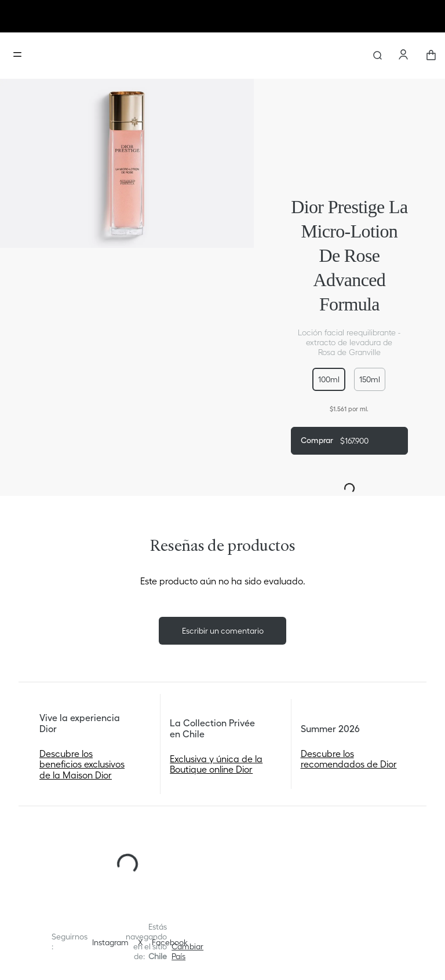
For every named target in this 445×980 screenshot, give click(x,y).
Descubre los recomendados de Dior (349, 759)
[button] (329, 379)
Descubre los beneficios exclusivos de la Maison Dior (82, 764)
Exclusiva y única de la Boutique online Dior (216, 764)
